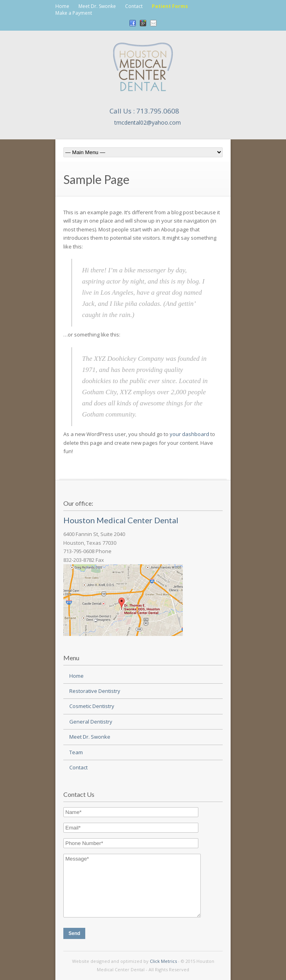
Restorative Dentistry (95, 691)
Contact (134, 6)
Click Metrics (163, 961)
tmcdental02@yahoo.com (148, 122)
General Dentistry (91, 722)
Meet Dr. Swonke (97, 6)
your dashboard (189, 434)
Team (76, 752)
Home (62, 6)
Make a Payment (74, 13)
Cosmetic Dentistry (92, 706)
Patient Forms (170, 6)
